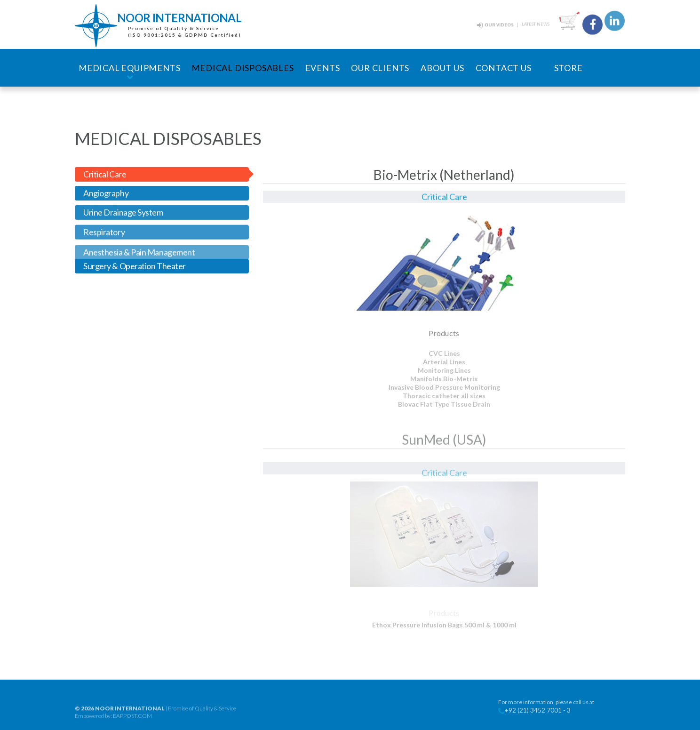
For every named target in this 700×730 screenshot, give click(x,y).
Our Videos (499, 24)
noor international (130, 715)
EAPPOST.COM (132, 723)
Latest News (536, 24)
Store (569, 68)
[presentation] (162, 175)
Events (323, 68)
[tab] (162, 175)
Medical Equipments (129, 68)
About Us (442, 68)
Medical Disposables (243, 68)
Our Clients (380, 68)
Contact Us (504, 68)
